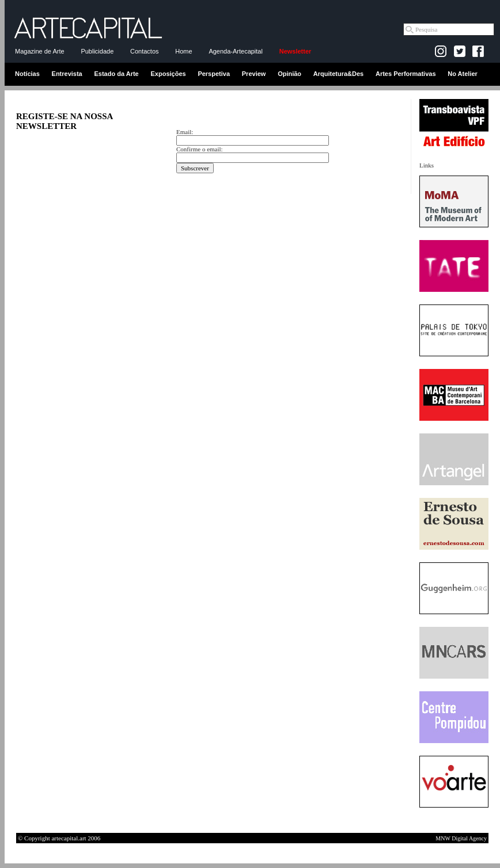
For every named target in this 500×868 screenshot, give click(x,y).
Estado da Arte (117, 74)
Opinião (289, 74)
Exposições (168, 74)
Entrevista (67, 74)
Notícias (27, 74)
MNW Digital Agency (461, 838)
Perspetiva (214, 74)
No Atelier (463, 74)
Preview (254, 74)
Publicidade (97, 51)
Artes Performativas (406, 74)
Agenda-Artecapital (236, 51)
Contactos (145, 51)
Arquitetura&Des (338, 74)
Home (183, 51)
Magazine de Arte (40, 51)
